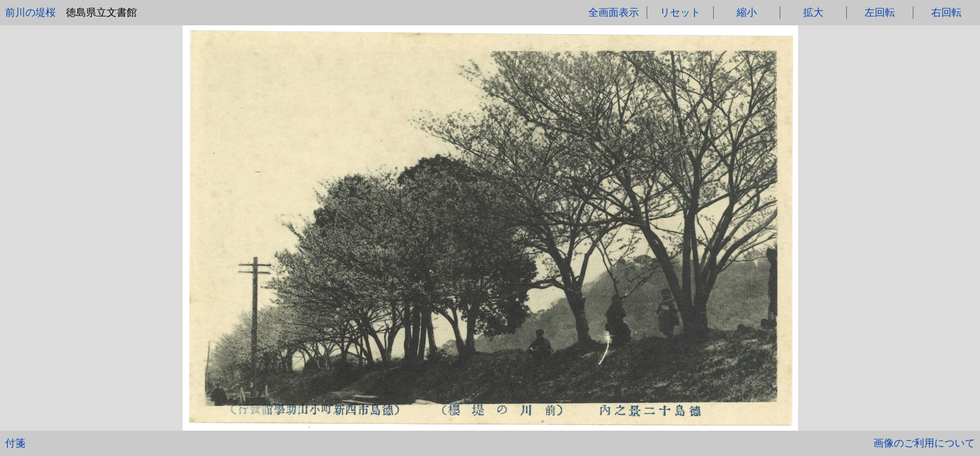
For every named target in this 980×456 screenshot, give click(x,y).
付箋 (15, 443)
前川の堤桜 (30, 12)
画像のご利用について (924, 443)
